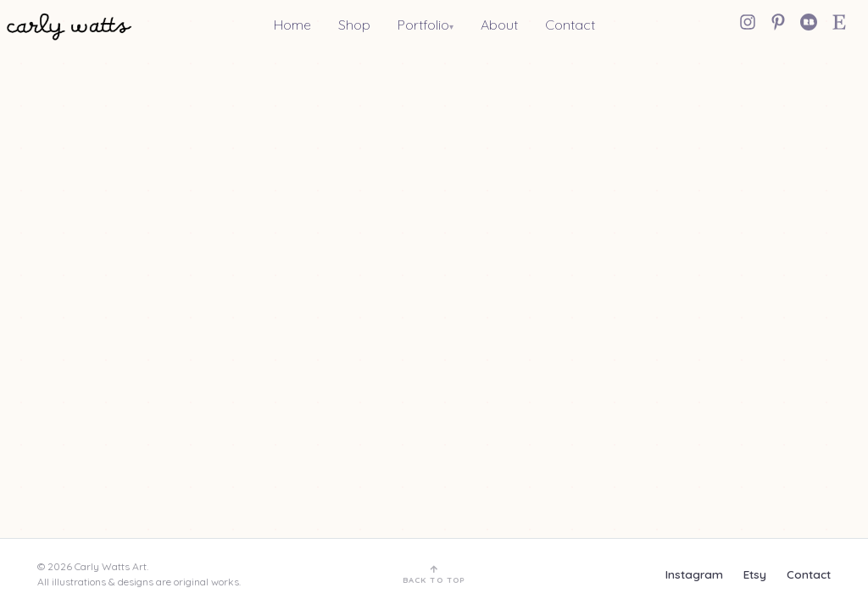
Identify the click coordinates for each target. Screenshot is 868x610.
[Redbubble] (809, 22)
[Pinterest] (778, 22)
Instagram (694, 574)
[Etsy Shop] (839, 22)
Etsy (755, 574)
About (499, 25)
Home (292, 25)
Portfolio (423, 25)
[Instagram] (748, 22)
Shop (354, 25)
